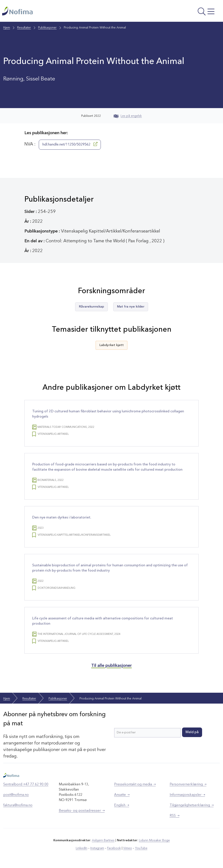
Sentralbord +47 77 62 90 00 (26, 784)
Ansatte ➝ (122, 795)
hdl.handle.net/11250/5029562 (70, 144)
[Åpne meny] (180, 12)
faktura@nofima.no (18, 805)
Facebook (114, 848)
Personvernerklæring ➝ (188, 784)
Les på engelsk (128, 116)
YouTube (141, 848)
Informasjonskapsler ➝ (187, 795)
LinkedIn (82, 848)
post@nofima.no (16, 795)
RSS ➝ (175, 816)
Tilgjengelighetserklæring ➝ (192, 805)
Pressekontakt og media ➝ (135, 784)
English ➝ (122, 805)
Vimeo (128, 848)
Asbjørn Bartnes (103, 840)
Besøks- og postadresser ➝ (82, 811)
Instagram (97, 848)
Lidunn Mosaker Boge (154, 840)
